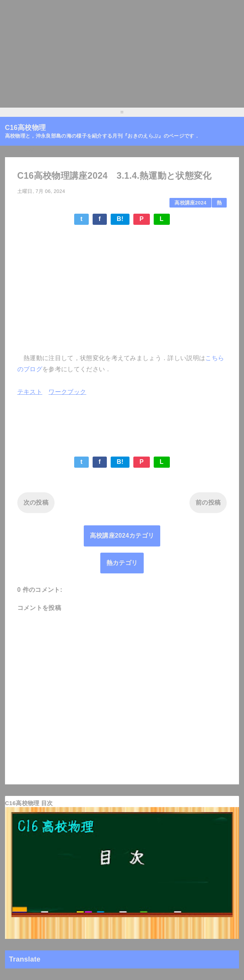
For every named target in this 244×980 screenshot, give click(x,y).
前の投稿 (208, 502)
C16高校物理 (26, 128)
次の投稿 (36, 502)
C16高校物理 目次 (29, 803)
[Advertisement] (122, 54)
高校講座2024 (190, 203)
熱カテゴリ (122, 563)
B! (120, 219)
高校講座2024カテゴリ (122, 536)
